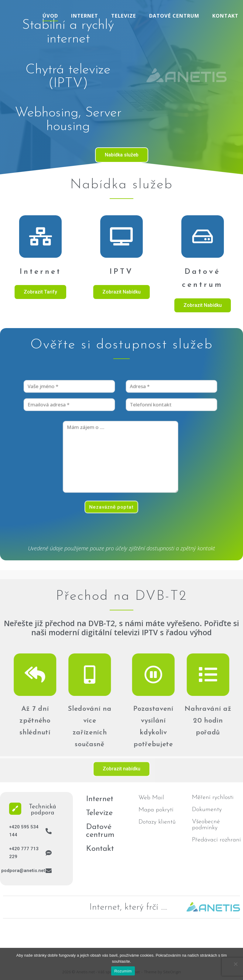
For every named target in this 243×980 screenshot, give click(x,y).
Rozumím (123, 971)
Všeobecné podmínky (206, 825)
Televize (124, 16)
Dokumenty (207, 810)
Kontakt (225, 16)
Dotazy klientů (157, 822)
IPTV (122, 272)
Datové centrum (174, 16)
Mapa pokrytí (156, 810)
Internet (85, 16)
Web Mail (151, 798)
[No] (235, 964)
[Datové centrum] (203, 237)
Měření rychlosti (213, 797)
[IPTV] (122, 237)
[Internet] (40, 237)
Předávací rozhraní (216, 840)
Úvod (50, 16)
